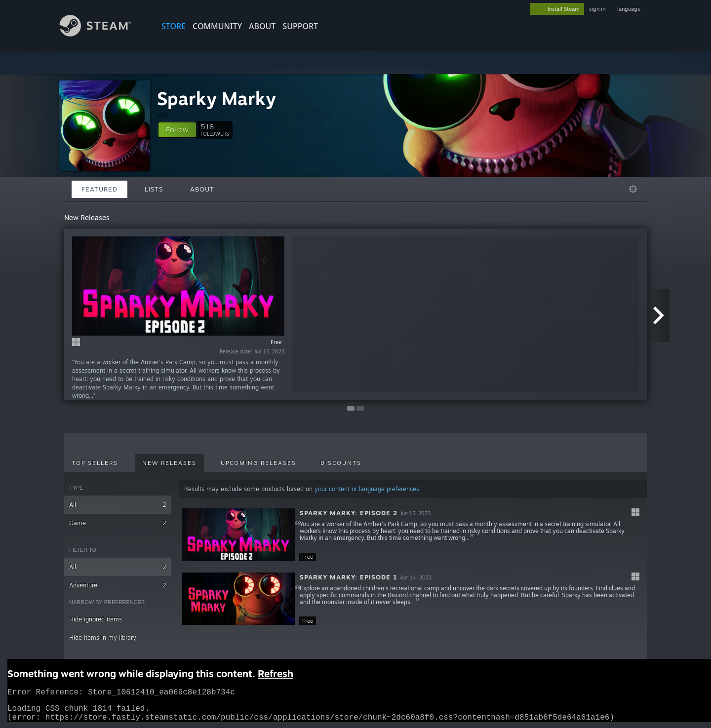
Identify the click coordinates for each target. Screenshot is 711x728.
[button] (177, 130)
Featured (99, 189)
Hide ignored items (96, 619)
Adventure (118, 585)
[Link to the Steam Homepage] (103, 34)
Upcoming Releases (258, 463)
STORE (174, 26)
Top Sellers (95, 463)
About (262, 26)
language (629, 9)
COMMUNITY (217, 26)
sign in (597, 9)
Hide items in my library (103, 637)
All (118, 505)
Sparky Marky (217, 98)
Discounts (341, 463)
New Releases (169, 463)
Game (118, 523)
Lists (154, 189)
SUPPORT (300, 26)
